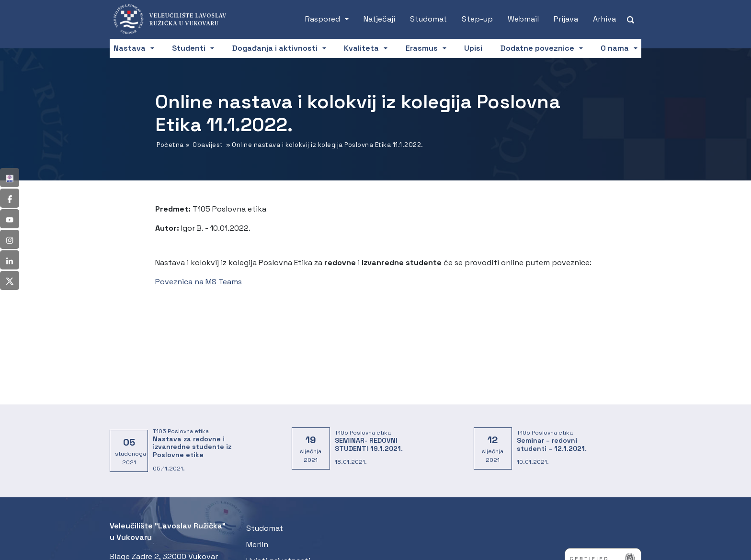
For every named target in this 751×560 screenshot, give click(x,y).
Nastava (130, 48)
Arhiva (604, 19)
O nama (615, 48)
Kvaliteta (361, 48)
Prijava (566, 19)
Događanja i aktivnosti (275, 48)
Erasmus (422, 48)
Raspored (323, 19)
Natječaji (379, 19)
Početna (170, 145)
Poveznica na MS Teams (199, 282)
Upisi (473, 48)
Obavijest (208, 145)
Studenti (189, 48)
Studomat (428, 19)
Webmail (523, 19)
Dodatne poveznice (537, 48)
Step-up (477, 19)
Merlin (257, 544)
